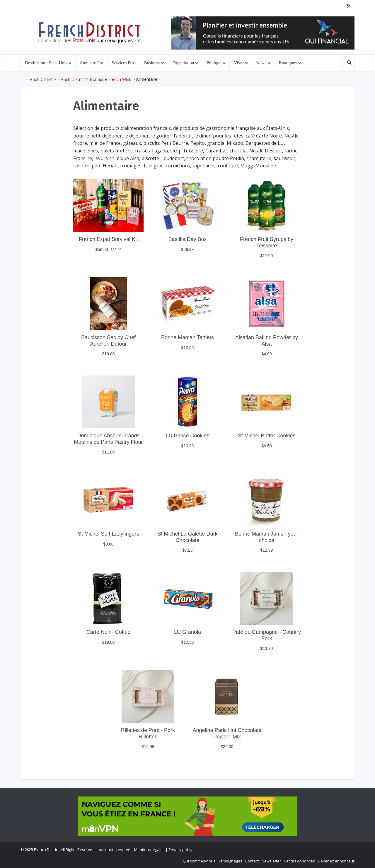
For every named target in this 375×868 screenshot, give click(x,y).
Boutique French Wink (110, 79)
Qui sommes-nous (199, 861)
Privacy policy (180, 850)
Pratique (214, 63)
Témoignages (230, 861)
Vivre (239, 63)
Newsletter (271, 861)
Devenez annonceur (336, 861)
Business (152, 63)
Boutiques (288, 63)
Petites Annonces (299, 861)
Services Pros (124, 63)
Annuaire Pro (91, 63)
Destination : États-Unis (46, 63)
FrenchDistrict (40, 79)
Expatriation (183, 63)
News (261, 63)
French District (71, 79)
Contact (252, 861)
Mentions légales (149, 850)
